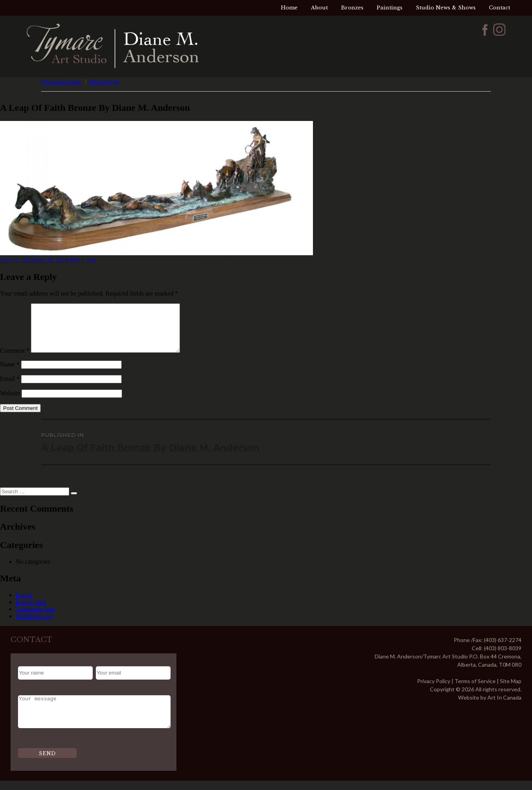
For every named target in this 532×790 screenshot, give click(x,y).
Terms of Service (475, 690)
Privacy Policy (434, 690)
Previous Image (61, 81)
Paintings (390, 8)
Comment (15, 360)
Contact (500, 8)
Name (10, 374)
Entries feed (31, 611)
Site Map (511, 690)
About (319, 8)
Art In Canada (504, 707)
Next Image (104, 81)
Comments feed (35, 618)
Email (10, 388)
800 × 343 (83, 260)
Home (289, 8)
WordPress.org (34, 625)
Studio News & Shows (446, 8)
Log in (24, 604)
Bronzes (352, 8)
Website (10, 403)
